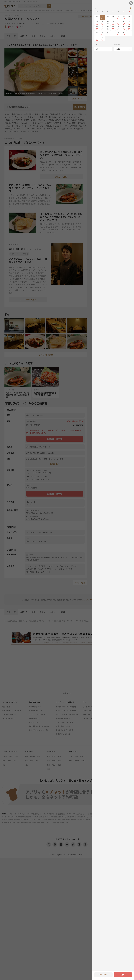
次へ (123, 975)
